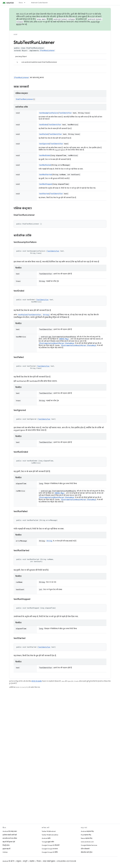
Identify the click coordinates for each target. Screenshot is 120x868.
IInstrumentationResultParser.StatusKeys (57, 343)
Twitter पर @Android (49, 831)
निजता (39, 861)
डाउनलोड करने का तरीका (10, 838)
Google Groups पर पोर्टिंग (50, 852)
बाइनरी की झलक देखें (9, 842)
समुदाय (19, 861)
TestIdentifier (65, 113)
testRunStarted (45, 175)
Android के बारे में (8, 861)
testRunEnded (45, 155)
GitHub (5, 852)
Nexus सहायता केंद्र (87, 838)
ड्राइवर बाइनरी (6, 849)
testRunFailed (45, 165)
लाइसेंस (32, 861)
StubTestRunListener (25, 99)
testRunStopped (46, 184)
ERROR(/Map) (64, 339)
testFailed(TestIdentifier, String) (34, 315)
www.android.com (87, 842)
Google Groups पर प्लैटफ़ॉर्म (51, 845)
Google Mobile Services (89, 845)
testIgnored (44, 144)
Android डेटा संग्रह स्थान (10, 831)
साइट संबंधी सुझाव (49, 861)
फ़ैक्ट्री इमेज (6, 845)
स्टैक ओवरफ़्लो (85, 849)
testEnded (43, 125)
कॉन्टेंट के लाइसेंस (37, 681)
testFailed (44, 134)
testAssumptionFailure (49, 113)
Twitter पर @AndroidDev (50, 835)
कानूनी (25, 861)
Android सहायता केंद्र (87, 831)
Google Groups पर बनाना (50, 849)
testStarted (44, 194)
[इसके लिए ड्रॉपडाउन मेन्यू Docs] (26, 3)
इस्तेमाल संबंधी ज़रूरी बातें (10, 835)
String (49, 541)
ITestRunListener (47, 51)
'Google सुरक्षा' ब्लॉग (48, 842)
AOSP (15, 34)
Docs (21, 3)
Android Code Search (39, 3)
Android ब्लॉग (46, 838)
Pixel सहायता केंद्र (86, 835)
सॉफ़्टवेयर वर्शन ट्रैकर (87, 852)
